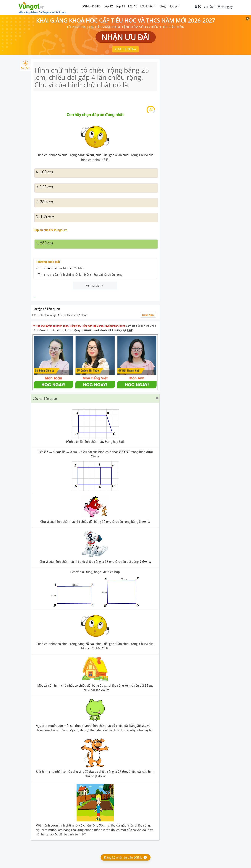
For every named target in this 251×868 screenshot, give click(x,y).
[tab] (95, 398)
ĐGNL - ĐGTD (91, 6)
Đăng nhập (204, 7)
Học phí (174, 6)
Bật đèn (25, 65)
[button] (95, 398)
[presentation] (52, 452)
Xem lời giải (94, 286)
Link (130, 330)
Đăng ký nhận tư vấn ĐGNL (123, 857)
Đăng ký (225, 7)
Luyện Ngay (148, 315)
